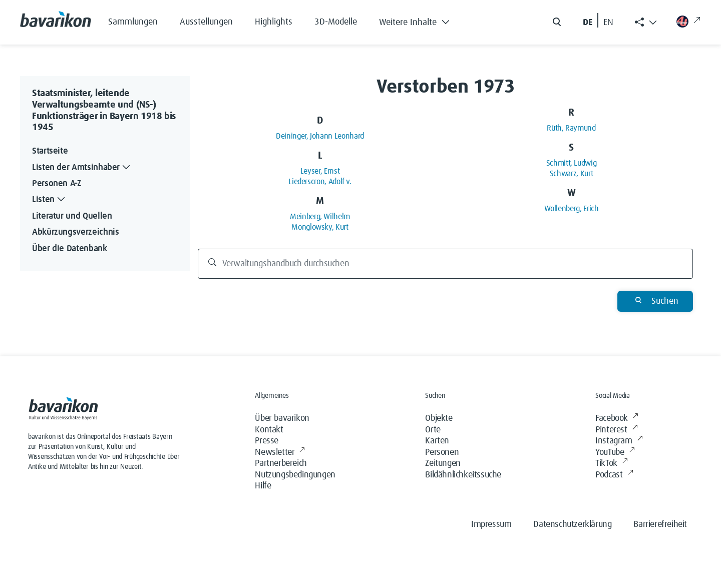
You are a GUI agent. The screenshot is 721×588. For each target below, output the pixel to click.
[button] (422, 20)
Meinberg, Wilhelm (320, 217)
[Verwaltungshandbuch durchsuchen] (446, 264)
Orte (433, 430)
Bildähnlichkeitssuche (463, 475)
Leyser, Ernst (320, 171)
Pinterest (616, 430)
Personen (442, 452)
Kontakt (269, 430)
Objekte (439, 418)
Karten (437, 441)
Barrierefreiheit (660, 524)
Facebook (617, 419)
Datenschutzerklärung (572, 524)
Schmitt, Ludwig (572, 163)
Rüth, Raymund (571, 128)
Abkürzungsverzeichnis (75, 232)
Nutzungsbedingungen (295, 475)
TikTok (611, 464)
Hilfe (263, 486)
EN (608, 23)
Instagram (619, 441)
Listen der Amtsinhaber (82, 168)
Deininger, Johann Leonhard (320, 136)
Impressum (491, 524)
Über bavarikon (282, 418)
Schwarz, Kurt (571, 174)
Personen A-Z (57, 184)
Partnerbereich (281, 463)
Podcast (614, 475)
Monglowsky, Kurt (320, 227)
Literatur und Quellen (72, 216)
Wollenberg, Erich (572, 209)
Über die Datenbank (70, 249)
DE (588, 23)
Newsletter (280, 453)
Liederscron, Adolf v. (320, 182)
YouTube (615, 453)
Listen (50, 200)
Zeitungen (443, 463)
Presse (267, 441)
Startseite (50, 151)
